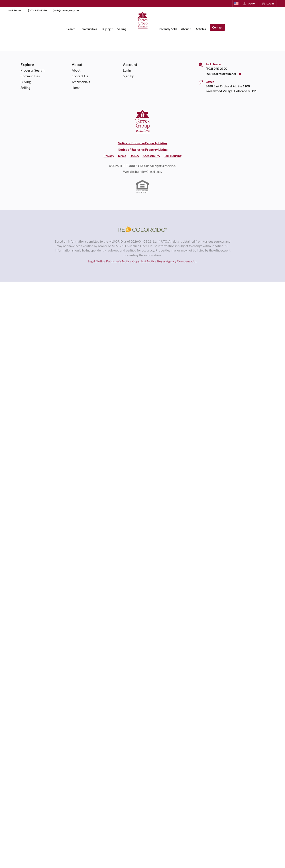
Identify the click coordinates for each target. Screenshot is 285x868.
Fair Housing (173, 156)
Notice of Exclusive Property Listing (143, 143)
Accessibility (151, 156)
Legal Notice (97, 261)
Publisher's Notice (119, 261)
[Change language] (236, 4)
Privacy (109, 156)
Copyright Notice (144, 261)
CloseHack (154, 172)
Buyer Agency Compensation (177, 261)
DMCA (134, 156)
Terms (122, 156)
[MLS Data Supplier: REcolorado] (142, 229)
